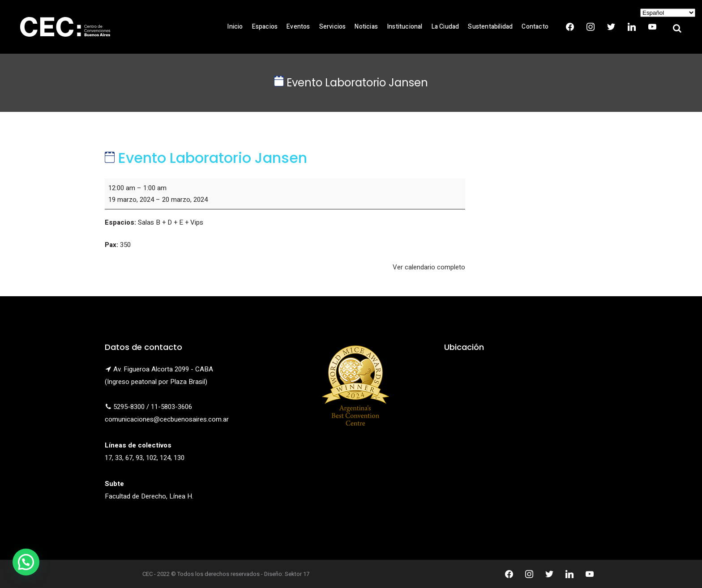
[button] (26, 562)
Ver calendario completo (429, 267)
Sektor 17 (297, 574)
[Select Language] (668, 13)
